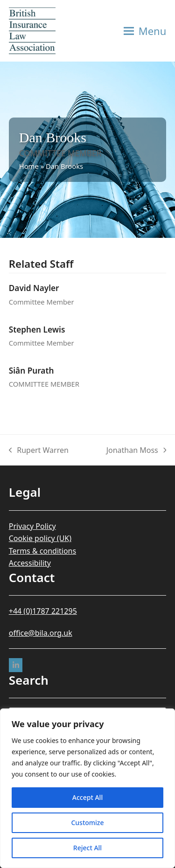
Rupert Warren (39, 451)
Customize (87, 823)
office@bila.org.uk (41, 633)
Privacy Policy (32, 526)
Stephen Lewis (37, 330)
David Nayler (34, 288)
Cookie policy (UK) (40, 538)
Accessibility (30, 563)
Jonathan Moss (136, 451)
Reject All (87, 848)
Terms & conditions (42, 551)
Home (29, 166)
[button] (145, 31)
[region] (87, 788)
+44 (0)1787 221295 (43, 611)
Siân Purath (31, 371)
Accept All (87, 797)
